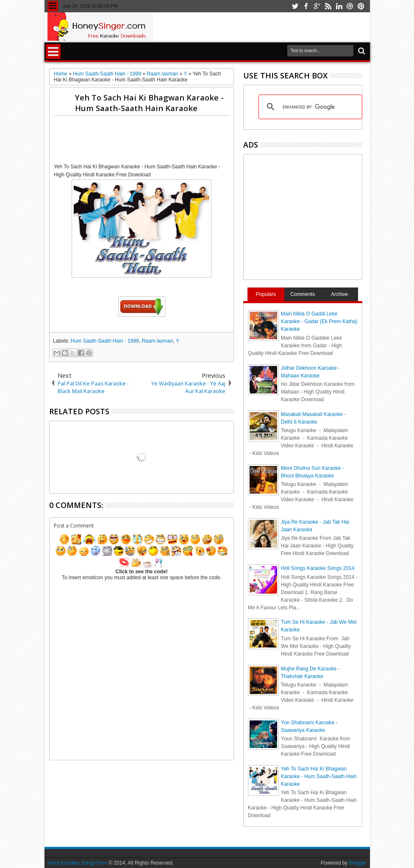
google (317, 6)
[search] (309, 107)
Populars (266, 294)
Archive (339, 294)
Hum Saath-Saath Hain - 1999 (105, 341)
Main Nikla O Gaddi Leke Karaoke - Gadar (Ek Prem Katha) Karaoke (319, 321)
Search (361, 51)
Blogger (357, 863)
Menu (53, 6)
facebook (306, 6)
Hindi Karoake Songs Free (77, 863)
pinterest (361, 6)
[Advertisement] (208, 141)
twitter (295, 6)
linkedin (339, 6)
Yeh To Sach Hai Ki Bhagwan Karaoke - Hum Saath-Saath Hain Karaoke (149, 103)
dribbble (350, 6)
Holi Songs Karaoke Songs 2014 (318, 568)
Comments (303, 294)
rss (328, 6)
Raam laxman (157, 341)
